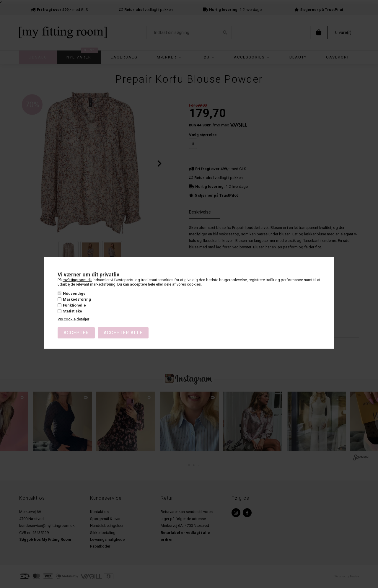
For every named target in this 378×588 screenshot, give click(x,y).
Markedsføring (77, 299)
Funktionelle (74, 305)
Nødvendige (74, 293)
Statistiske (72, 311)
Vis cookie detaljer (73, 319)
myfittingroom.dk (77, 280)
